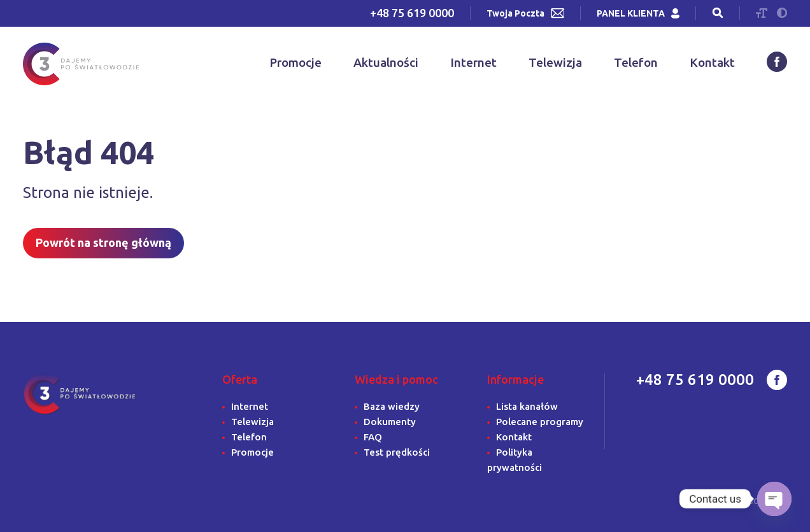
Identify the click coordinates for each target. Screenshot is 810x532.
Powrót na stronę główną (103, 242)
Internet (473, 62)
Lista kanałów (527, 406)
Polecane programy (540, 422)
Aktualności (386, 62)
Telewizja (555, 62)
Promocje (295, 62)
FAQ (373, 437)
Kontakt (712, 62)
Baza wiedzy (392, 406)
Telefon (636, 62)
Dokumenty (390, 422)
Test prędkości (397, 452)
